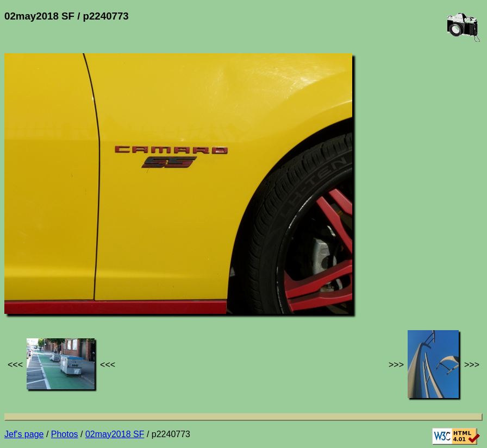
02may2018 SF (115, 434)
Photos (65, 434)
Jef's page (24, 434)
